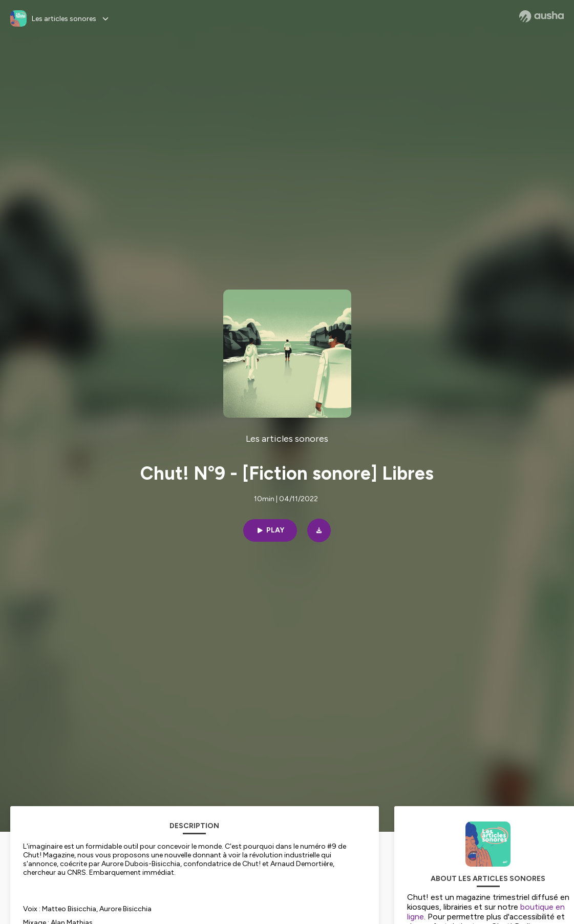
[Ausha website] (541, 16)
